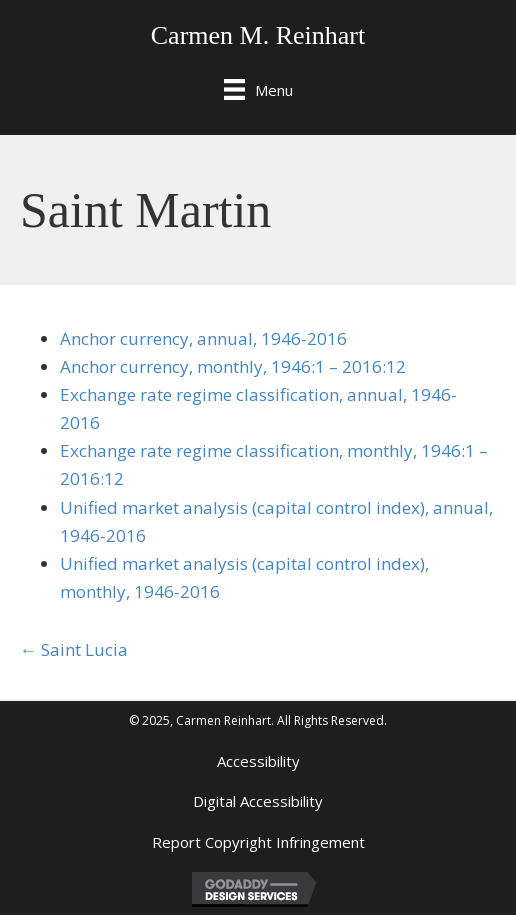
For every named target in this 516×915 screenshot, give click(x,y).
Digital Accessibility (258, 801)
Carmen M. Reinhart (258, 35)
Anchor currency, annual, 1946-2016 (203, 338)
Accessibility (258, 761)
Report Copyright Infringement (258, 842)
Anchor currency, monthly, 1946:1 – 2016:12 (233, 366)
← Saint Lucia (74, 649)
